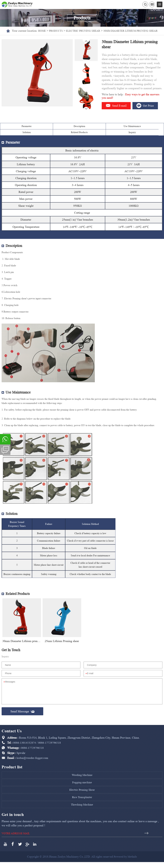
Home (42, 31)
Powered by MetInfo (125, 863)
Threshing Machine (82, 811)
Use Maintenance (68, 138)
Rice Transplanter (82, 804)
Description (41, 138)
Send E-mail (118, 109)
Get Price (116, 117)
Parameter (14, 138)
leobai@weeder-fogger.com (33, 765)
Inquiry (150, 138)
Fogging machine (82, 789)
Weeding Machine (82, 782)
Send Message (23, 719)
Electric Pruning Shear (86, 31)
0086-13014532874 (25, 750)
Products (57, 31)
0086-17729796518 (50, 750)
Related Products (123, 138)
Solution (96, 138)
